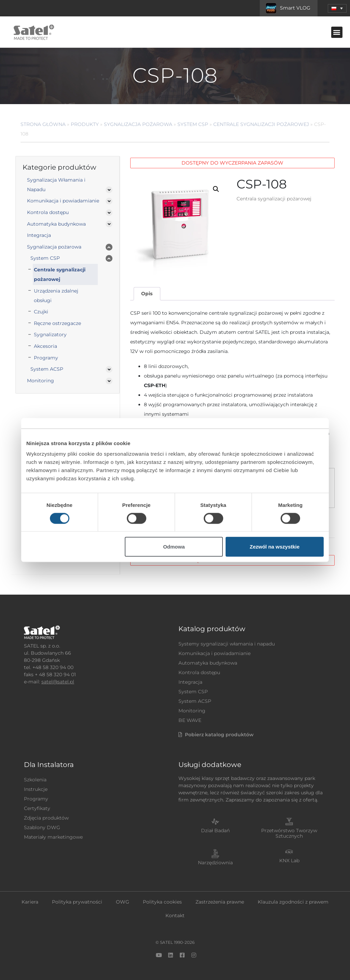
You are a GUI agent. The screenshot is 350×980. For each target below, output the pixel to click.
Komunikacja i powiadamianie (63, 201)
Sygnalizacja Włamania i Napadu (56, 185)
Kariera (30, 902)
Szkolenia (35, 780)
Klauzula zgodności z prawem (293, 902)
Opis (147, 294)
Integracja (39, 235)
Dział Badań (215, 830)
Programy (46, 358)
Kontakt (175, 915)
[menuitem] (337, 8)
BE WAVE (190, 720)
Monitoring (41, 381)
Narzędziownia (215, 863)
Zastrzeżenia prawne (220, 902)
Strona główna (43, 124)
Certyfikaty (37, 808)
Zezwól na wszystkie (275, 547)
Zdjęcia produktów (46, 818)
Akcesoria (45, 346)
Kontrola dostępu (48, 212)
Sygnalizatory (50, 335)
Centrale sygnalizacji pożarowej (261, 124)
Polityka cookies (162, 902)
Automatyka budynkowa (56, 224)
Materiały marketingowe (53, 837)
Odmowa (174, 547)
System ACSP (47, 369)
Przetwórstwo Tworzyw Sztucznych (289, 833)
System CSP (193, 124)
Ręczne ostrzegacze (57, 323)
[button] (337, 32)
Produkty (85, 124)
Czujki (41, 312)
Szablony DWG (42, 827)
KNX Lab (289, 861)
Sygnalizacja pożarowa (138, 124)
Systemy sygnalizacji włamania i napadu (227, 644)
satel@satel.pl (58, 682)
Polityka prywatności (77, 902)
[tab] (147, 294)
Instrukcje (36, 789)
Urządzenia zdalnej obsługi (56, 296)
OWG (123, 902)
